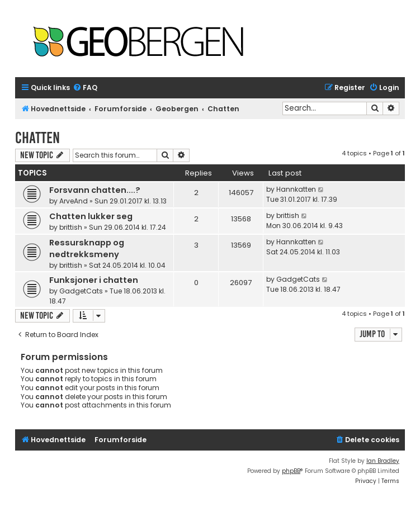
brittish (71, 227)
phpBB (291, 471)
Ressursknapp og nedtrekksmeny (87, 248)
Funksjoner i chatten (94, 280)
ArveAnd (74, 201)
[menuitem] (85, 88)
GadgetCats (81, 291)
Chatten (37, 138)
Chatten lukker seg (91, 216)
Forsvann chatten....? (95, 190)
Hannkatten (296, 189)
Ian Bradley (383, 461)
